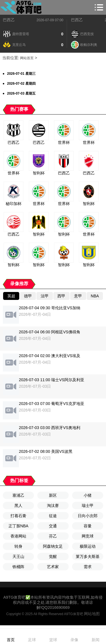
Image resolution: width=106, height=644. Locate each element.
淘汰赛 (53, 506)
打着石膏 (18, 516)
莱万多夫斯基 (88, 556)
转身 (18, 546)
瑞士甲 (88, 506)
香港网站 (18, 536)
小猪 (88, 495)
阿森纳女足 (53, 546)
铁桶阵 (18, 567)
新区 (53, 495)
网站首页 (27, 58)
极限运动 (88, 546)
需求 (88, 567)
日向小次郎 (88, 516)
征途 (53, 516)
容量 (88, 526)
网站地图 (92, 614)
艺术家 (53, 567)
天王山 (18, 556)
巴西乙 (9, 20)
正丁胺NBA (19, 526)
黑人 (18, 506)
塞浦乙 (18, 495)
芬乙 (53, 536)
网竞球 (88, 536)
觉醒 (53, 556)
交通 (53, 526)
